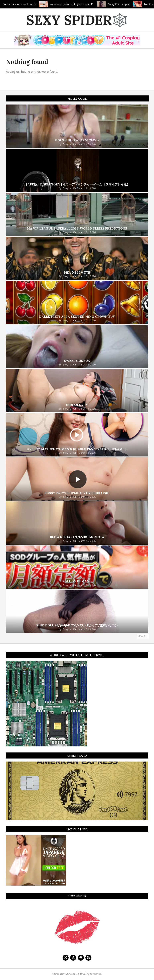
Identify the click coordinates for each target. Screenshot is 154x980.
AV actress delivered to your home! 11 (91, 4)
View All (143, 636)
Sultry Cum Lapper (137, 4)
